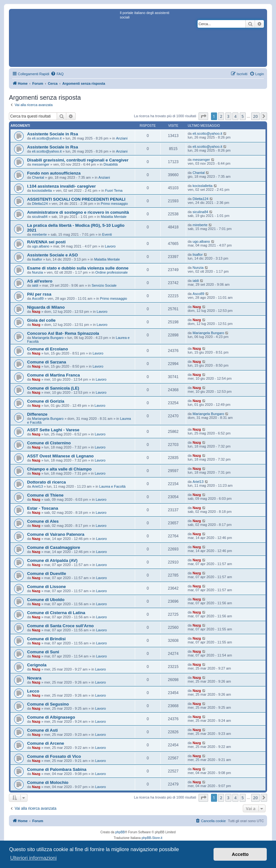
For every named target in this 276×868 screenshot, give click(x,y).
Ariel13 (37, 486)
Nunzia (37, 272)
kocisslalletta (42, 190)
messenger (40, 164)
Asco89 (38, 298)
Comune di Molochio (48, 782)
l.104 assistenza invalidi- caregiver (62, 186)
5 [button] (243, 116)
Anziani (122, 138)
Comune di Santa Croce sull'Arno (60, 626)
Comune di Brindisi (46, 639)
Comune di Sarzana (47, 362)
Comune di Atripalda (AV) (52, 560)
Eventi (107, 234)
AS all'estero (40, 281)
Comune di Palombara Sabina (57, 769)
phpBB (120, 832)
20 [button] (255, 116)
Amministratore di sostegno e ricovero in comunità (78, 212)
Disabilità (111, 164)
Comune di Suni (43, 652)
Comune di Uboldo (46, 600)
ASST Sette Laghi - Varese (53, 430)
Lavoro (110, 246)
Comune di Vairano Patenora (56, 534)
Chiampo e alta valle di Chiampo (59, 469)
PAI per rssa (39, 294)
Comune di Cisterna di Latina (56, 613)
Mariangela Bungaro (48, 338)
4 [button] (235, 116)
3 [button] (228, 116)
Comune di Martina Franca (54, 375)
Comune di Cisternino (49, 443)
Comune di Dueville (47, 574)
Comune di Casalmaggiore (54, 547)
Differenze (37, 414)
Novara (34, 678)
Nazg (36, 312)
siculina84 (40, 217)
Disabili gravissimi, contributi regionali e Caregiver (78, 160)
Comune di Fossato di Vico (54, 756)
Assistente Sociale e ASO (52, 255)
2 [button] (221, 116)
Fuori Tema (114, 190)
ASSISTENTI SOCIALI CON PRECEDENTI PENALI (76, 199)
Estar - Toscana (43, 508)
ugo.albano (40, 246)
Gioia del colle (41, 320)
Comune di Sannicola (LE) (53, 388)
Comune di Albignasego (51, 717)
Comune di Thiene (45, 495)
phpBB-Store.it (152, 838)
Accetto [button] (240, 854)
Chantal (38, 177)
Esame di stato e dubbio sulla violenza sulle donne (78, 268)
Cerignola (37, 665)
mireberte (39, 234)
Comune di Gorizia (46, 401)
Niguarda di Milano (46, 307)
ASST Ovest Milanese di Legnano (60, 456)
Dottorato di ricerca (47, 482)
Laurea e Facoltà (112, 486)
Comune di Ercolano (47, 349)
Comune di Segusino (48, 704)
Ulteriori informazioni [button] (33, 858)
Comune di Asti (42, 730)
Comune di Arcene (46, 743)
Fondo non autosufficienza (54, 173)
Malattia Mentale (114, 217)
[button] (203, 116)
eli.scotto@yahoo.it (47, 138)
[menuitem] (57, 74)
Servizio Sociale (104, 285)
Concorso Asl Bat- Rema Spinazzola (63, 333)
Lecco (33, 691)
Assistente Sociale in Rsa (53, 134)
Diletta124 (40, 204)
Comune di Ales (43, 521)
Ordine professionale (112, 272)
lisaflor (37, 259)
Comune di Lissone (47, 587)
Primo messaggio (114, 204)
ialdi (35, 285)
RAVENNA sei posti (46, 242)
